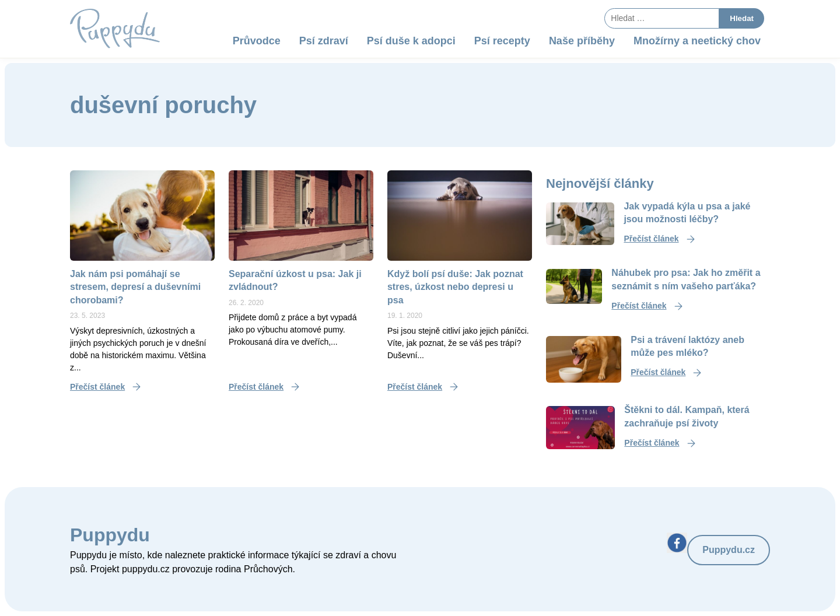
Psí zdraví (324, 41)
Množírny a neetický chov (697, 41)
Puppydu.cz (729, 550)
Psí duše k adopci (411, 41)
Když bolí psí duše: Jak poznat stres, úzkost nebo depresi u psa (455, 287)
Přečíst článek (97, 387)
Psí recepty (502, 41)
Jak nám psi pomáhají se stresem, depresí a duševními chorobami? (135, 287)
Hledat (742, 18)
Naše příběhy (582, 41)
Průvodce (257, 41)
